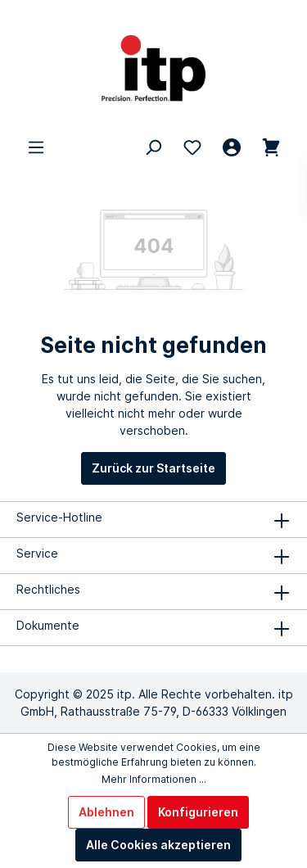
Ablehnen (106, 812)
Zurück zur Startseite (153, 468)
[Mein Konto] (232, 147)
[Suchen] (153, 147)
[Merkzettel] (192, 147)
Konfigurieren (198, 812)
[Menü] (36, 147)
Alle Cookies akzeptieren (158, 845)
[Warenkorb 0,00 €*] (271, 147)
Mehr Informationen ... (154, 779)
